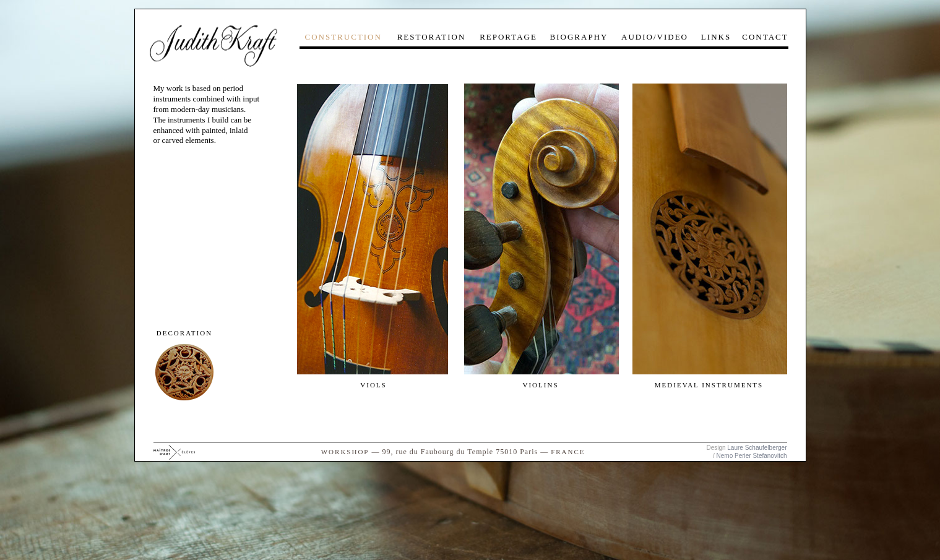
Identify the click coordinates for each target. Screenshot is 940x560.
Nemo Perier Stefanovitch (752, 456)
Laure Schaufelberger (757, 448)
